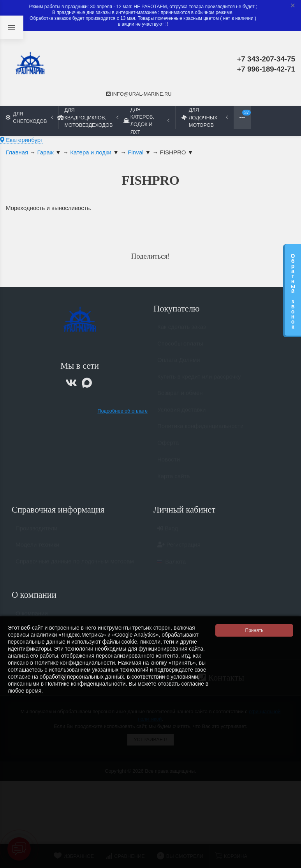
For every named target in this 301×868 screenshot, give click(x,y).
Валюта (172, 565)
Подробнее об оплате (122, 411)
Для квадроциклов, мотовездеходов (88, 117)
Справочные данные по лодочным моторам (75, 565)
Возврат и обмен (180, 396)
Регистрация (179, 548)
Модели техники (37, 548)
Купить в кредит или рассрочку (199, 380)
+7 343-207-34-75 (266, 59)
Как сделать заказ (182, 330)
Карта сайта (174, 480)
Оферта (168, 446)
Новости (169, 463)
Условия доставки (181, 413)
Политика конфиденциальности (200, 430)
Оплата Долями (179, 363)
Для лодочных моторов (205, 117)
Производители (36, 532)
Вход (168, 532)
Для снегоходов (29, 117)
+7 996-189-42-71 (266, 69)
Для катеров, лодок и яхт (146, 121)
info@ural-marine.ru (139, 94)
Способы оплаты (180, 347)
